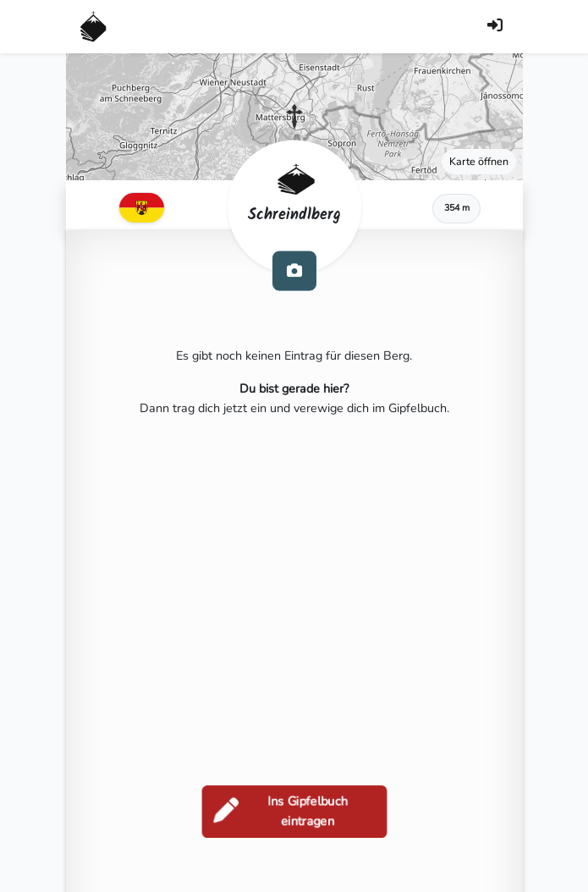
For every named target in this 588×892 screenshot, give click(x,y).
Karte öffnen (479, 161)
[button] (294, 117)
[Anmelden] (495, 27)
